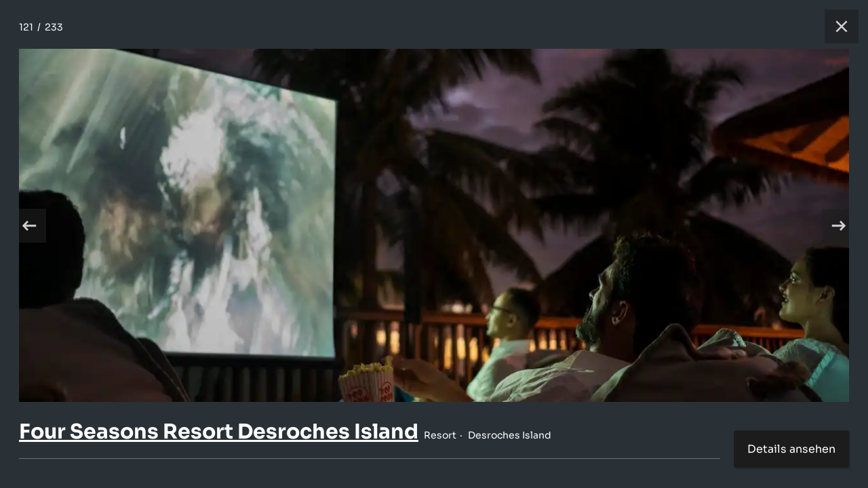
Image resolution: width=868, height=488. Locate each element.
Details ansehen (791, 449)
